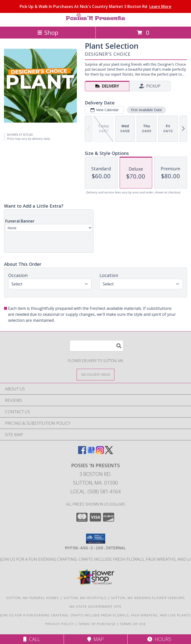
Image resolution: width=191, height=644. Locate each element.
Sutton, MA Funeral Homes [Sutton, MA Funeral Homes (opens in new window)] (33, 598)
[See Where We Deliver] (95, 374)
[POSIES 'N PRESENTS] (95, 19)
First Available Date (146, 110)
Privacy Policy (60, 624)
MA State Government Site (95, 606)
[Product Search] (96, 346)
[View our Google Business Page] (91, 452)
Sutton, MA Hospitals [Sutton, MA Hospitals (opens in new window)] (85, 598)
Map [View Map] (95, 639)
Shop (48, 32)
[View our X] (109, 452)
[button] (96, 539)
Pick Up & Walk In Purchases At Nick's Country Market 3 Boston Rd (95, 6)
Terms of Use (133, 624)
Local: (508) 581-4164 (95, 491)
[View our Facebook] (82, 452)
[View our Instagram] (100, 452)
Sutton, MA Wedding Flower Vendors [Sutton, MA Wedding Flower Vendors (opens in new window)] (148, 598)
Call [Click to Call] (32, 639)
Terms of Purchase (97, 624)
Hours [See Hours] (159, 639)
